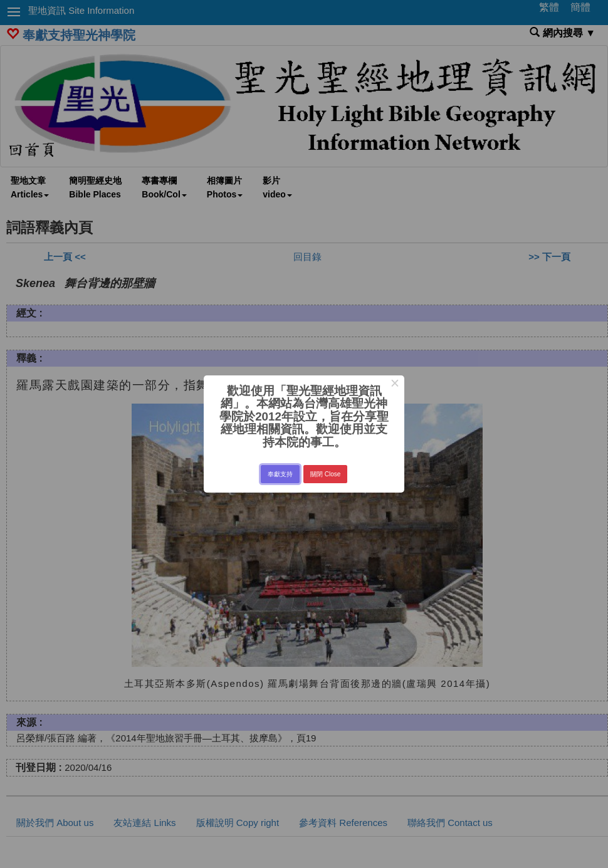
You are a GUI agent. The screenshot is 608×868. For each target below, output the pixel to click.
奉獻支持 (280, 474)
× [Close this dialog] (395, 385)
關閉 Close (325, 474)
